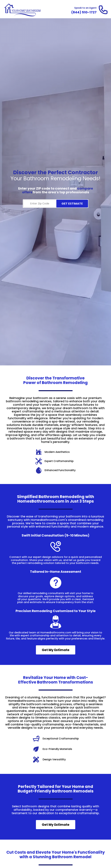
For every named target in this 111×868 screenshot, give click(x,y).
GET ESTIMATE (72, 204)
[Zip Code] (40, 204)
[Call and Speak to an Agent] (84, 12)
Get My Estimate (56, 650)
